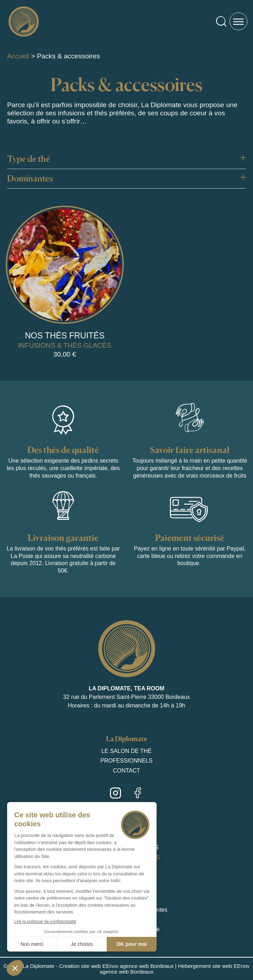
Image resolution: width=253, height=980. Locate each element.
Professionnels (126, 761)
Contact (126, 771)
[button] (126, 159)
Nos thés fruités (65, 336)
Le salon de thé (126, 751)
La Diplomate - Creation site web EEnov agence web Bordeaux (98, 966)
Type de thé (29, 159)
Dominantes (30, 178)
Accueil (18, 56)
